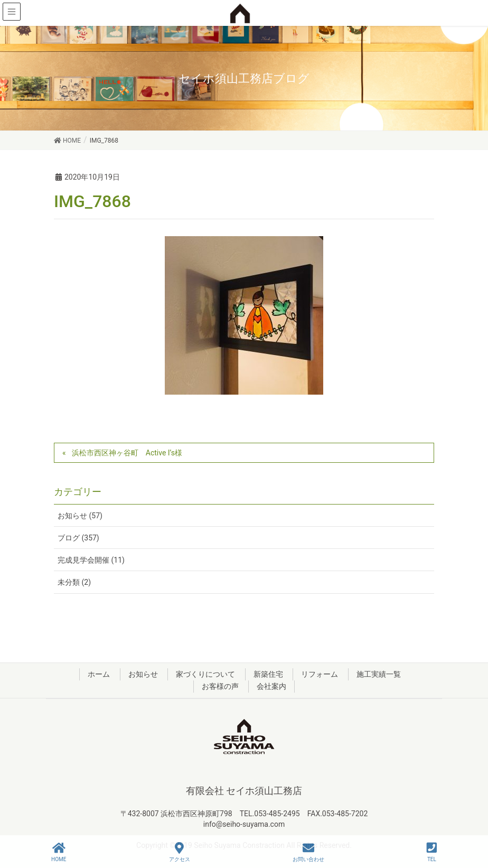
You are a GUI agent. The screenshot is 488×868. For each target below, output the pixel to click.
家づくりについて (205, 674)
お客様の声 (220, 686)
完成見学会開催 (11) (91, 560)
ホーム (99, 674)
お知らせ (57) (80, 516)
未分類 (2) (74, 582)
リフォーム (320, 674)
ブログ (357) (78, 538)
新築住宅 (268, 674)
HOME (59, 852)
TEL (432, 852)
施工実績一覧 (379, 674)
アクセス (180, 852)
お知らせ (143, 674)
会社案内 (271, 686)
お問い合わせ (308, 852)
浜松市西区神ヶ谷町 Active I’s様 (127, 453)
